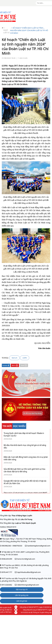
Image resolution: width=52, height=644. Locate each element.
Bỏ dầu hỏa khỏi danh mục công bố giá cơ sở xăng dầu (25, 446)
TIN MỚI (7, 426)
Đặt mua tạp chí (22, 589)
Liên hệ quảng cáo (22, 595)
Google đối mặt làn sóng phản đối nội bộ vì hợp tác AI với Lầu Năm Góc (25, 482)
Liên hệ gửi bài (22, 601)
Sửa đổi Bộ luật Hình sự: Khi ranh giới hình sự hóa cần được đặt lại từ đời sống (24, 470)
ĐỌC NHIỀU (19, 426)
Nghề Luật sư (6, 30)
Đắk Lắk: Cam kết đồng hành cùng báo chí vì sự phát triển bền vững (26, 458)
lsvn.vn (14, 358)
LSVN (25, 358)
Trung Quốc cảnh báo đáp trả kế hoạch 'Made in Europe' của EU (24, 434)
